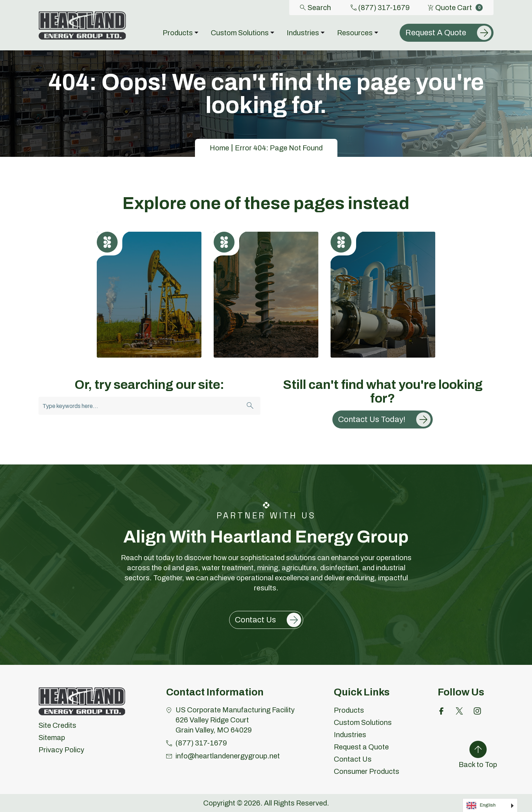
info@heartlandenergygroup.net (228, 756)
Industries (350, 735)
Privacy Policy (61, 750)
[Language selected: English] (490, 805)
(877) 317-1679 (380, 8)
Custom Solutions (363, 722)
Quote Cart (455, 8)
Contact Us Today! (372, 419)
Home (219, 148)
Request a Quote (361, 747)
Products (349, 710)
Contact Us (255, 620)
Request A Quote (436, 33)
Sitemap (52, 738)
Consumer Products (367, 771)
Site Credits (57, 725)
